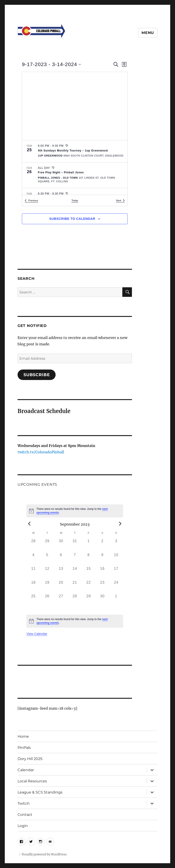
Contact (25, 815)
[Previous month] (29, 524)
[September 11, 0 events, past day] (33, 573)
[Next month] (120, 524)
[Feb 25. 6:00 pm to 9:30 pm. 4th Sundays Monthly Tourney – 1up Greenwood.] (75, 151)
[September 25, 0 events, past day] (33, 600)
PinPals (24, 748)
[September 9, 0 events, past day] (102, 559)
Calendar (26, 770)
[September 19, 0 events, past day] (47, 587)
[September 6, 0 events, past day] (61, 559)
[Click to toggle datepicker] (51, 64)
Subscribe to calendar (72, 219)
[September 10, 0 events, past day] (116, 559)
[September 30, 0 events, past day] (102, 600)
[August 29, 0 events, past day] (47, 545)
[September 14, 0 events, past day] (75, 573)
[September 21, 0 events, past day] (75, 587)
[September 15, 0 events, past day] (89, 573)
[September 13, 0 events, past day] (61, 573)
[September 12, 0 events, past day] (47, 573)
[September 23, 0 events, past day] (102, 587)
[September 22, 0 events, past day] (89, 587)
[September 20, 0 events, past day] (61, 587)
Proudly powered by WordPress (44, 854)
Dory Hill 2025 (30, 759)
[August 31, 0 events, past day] (75, 545)
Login (23, 826)
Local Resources (32, 781)
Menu (148, 33)
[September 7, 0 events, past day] (75, 559)
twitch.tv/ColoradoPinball (41, 452)
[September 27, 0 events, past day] (61, 600)
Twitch (24, 803)
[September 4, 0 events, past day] (33, 559)
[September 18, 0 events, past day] (33, 587)
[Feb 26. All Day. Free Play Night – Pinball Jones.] (75, 175)
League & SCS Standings (40, 792)
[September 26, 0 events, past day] (47, 600)
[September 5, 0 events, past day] (47, 559)
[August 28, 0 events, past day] (33, 545)
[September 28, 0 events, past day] (75, 600)
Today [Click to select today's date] (75, 200)
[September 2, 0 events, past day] (102, 545)
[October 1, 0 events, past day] (116, 600)
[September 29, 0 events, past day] (89, 600)
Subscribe (37, 375)
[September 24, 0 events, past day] (116, 587)
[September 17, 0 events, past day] (116, 573)
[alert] (75, 511)
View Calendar (37, 634)
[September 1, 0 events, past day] (89, 545)
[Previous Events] (31, 201)
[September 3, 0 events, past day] (116, 545)
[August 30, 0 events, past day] (61, 545)
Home (23, 736)
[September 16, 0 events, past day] (102, 573)
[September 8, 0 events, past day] (89, 559)
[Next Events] (120, 201)
